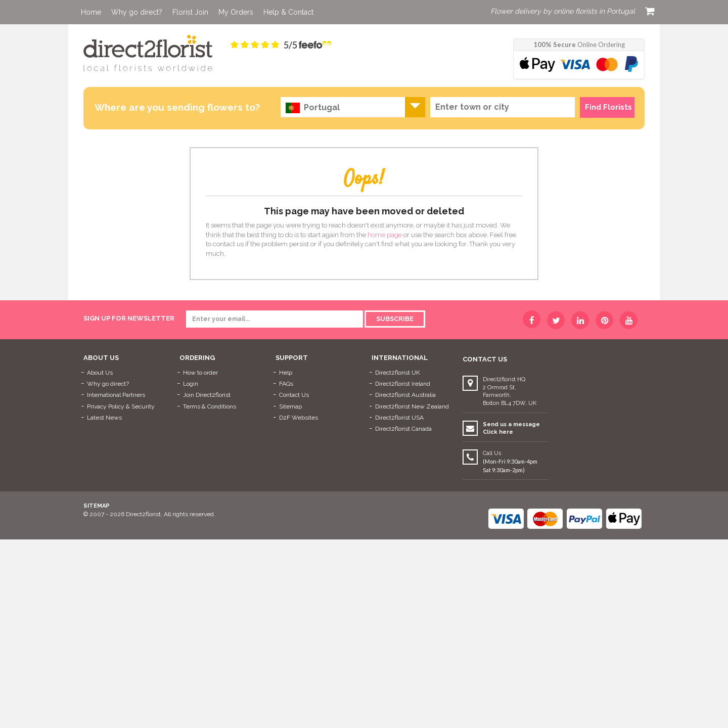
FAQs (286, 384)
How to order (200, 373)
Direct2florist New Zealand (412, 406)
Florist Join (190, 12)
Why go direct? (137, 12)
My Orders (236, 12)
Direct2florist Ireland (403, 384)
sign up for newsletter (129, 318)
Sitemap (290, 406)
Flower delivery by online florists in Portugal (563, 11)
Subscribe (395, 319)
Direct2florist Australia (405, 395)
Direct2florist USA (399, 418)
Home (91, 12)
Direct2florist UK (398, 373)
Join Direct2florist (207, 395)
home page (385, 235)
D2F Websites (299, 418)
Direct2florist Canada (403, 429)
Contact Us (294, 395)
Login (191, 384)
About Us (100, 373)
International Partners (116, 395)
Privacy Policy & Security (121, 406)
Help (286, 373)
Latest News (104, 418)
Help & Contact (288, 12)
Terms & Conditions (210, 406)
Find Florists (608, 107)
